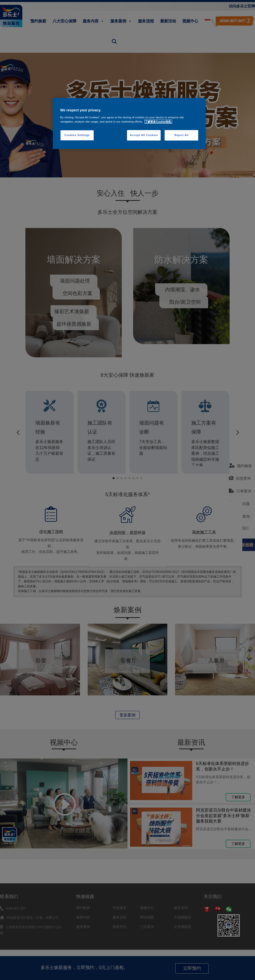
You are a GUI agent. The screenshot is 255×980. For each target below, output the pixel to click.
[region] (129, 123)
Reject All (181, 135)
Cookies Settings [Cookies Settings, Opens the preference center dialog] (77, 135)
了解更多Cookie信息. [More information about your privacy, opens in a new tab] (158, 122)
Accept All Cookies (144, 135)
